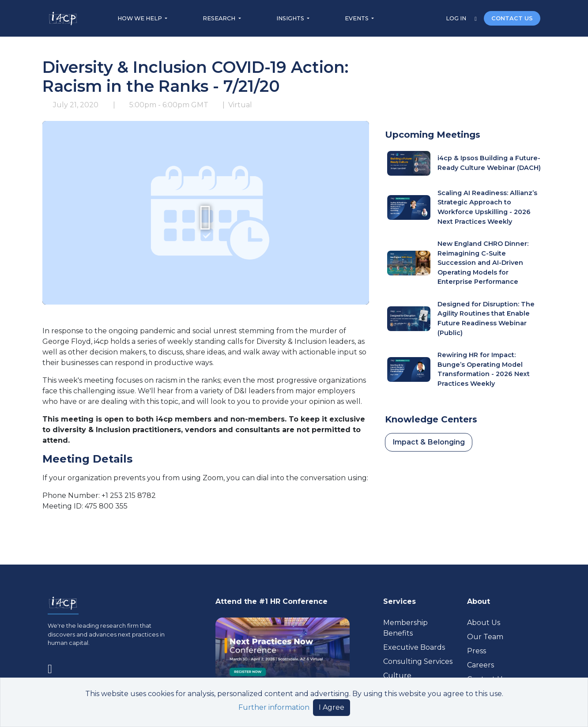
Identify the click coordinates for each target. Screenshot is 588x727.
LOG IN (457, 18)
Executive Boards (414, 647)
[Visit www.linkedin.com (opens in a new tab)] (53, 667)
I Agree (332, 707)
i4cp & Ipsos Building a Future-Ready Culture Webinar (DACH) (489, 163)
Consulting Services (418, 661)
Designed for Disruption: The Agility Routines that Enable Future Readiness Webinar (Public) (486, 318)
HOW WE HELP (140, 18)
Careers (481, 665)
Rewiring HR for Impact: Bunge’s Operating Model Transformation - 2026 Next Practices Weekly (484, 369)
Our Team (485, 637)
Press (477, 651)
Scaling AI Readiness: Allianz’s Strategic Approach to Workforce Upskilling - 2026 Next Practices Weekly (487, 207)
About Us (484, 623)
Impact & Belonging (429, 442)
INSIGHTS (291, 18)
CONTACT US (512, 18)
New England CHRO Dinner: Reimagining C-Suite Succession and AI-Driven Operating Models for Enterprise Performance (483, 263)
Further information (274, 707)
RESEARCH (220, 18)
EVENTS (357, 18)
